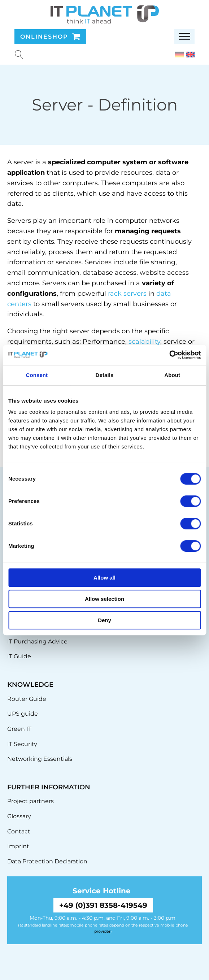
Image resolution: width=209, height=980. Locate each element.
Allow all (104, 578)
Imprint (18, 846)
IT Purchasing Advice (37, 641)
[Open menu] (184, 36)
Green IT (19, 729)
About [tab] (172, 375)
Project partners (31, 801)
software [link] (173, 162)
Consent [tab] (37, 375)
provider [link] (102, 931)
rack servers (127, 294)
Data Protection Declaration (47, 861)
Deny (104, 620)
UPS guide (23, 714)
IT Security (22, 744)
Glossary (19, 816)
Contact (19, 831)
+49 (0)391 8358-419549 (103, 905)
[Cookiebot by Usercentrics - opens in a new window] (169, 355)
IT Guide (19, 656)
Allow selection (104, 599)
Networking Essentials (40, 759)
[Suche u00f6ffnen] (19, 55)
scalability (144, 342)
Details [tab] (105, 375)
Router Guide (27, 699)
